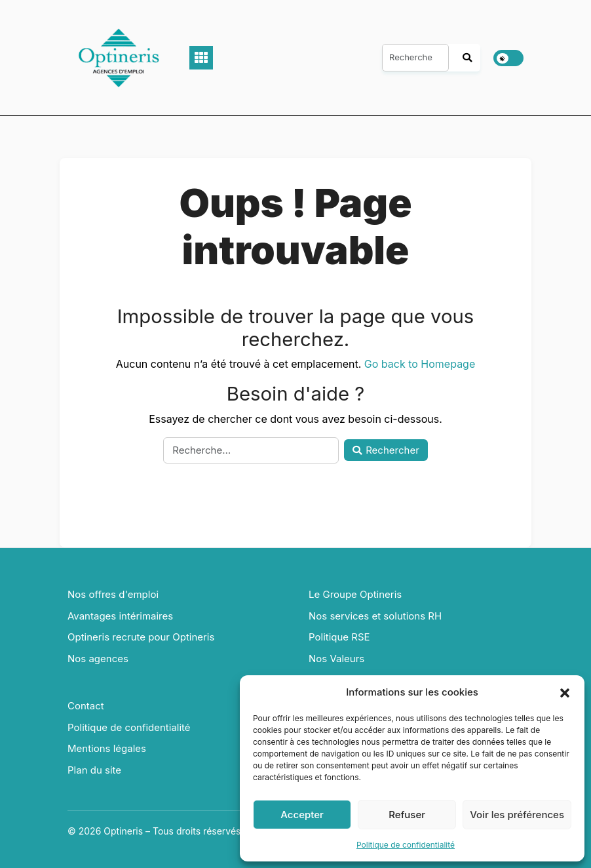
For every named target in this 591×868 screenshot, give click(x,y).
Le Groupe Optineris (355, 594)
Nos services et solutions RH (375, 616)
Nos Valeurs (336, 659)
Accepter (302, 815)
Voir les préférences (517, 815)
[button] (565, 692)
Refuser (407, 815)
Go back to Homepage (420, 364)
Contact (86, 706)
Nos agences (98, 659)
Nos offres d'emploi (113, 594)
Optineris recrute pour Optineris (141, 637)
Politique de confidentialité (406, 845)
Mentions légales (107, 748)
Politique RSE (339, 637)
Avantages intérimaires (120, 616)
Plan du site (94, 770)
